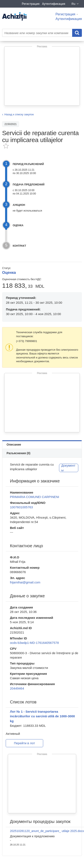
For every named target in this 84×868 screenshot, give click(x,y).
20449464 (17, 688)
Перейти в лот (25, 743)
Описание (14, 445)
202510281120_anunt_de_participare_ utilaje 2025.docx (47, 831)
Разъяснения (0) (18, 453)
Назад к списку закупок (19, 114)
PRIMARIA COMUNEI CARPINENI (35, 497)
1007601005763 (21, 507)
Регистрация (31, 4)
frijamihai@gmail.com (25, 582)
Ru (75, 4)
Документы (68, 468)
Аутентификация (54, 4)
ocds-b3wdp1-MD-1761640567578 (34, 643)
